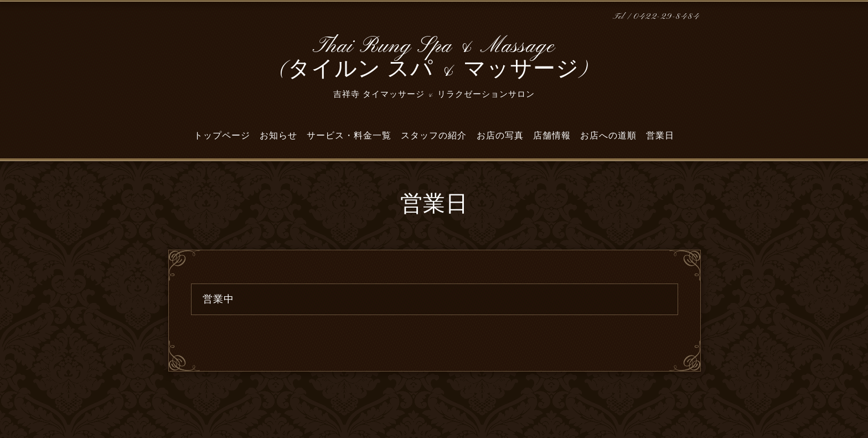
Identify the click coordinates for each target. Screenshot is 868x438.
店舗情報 (552, 136)
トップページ (222, 136)
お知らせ (278, 136)
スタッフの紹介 (434, 136)
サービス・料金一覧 (349, 136)
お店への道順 (608, 136)
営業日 (660, 136)
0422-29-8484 (666, 17)
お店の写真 (500, 136)
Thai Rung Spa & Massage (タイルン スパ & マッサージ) (434, 58)
